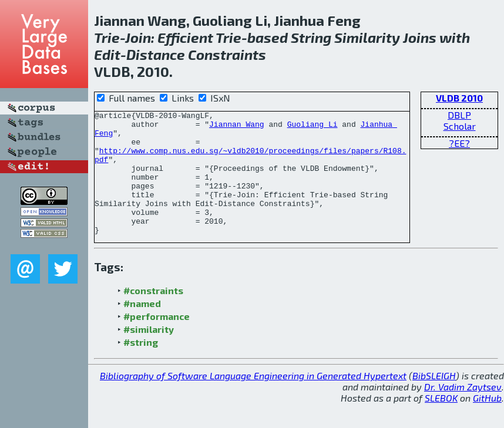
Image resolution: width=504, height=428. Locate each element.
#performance (157, 341)
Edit (107, 54)
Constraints (227, 54)
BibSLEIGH (434, 400)
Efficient (185, 37)
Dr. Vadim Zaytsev (463, 411)
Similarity (367, 37)
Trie (107, 37)
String (311, 37)
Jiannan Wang (237, 127)
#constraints (153, 315)
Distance (156, 54)
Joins (420, 37)
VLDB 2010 (459, 98)
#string (141, 367)
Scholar (460, 126)
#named (142, 328)
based (268, 37)
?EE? (459, 143)
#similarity (149, 354)
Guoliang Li (313, 127)
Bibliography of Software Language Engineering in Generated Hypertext (253, 400)
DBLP (459, 115)
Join (138, 37)
